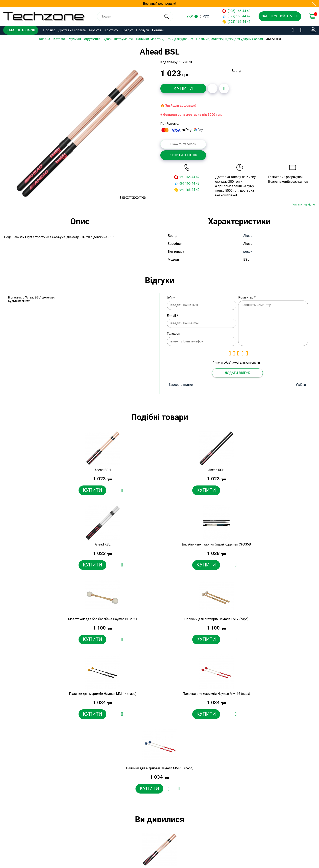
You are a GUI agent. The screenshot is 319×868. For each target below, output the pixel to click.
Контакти (111, 30)
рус (206, 16)
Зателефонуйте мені (280, 16)
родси (248, 251)
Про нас (49, 30)
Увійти (301, 384)
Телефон (173, 334)
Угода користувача (114, 855)
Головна (44, 39)
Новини (158, 30)
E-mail (172, 315)
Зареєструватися (182, 384)
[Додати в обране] (213, 88)
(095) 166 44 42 (236, 11)
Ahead (248, 236)
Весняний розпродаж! (160, 4)
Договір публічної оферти (120, 848)
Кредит (127, 30)
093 (182, 190)
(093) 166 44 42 (236, 22)
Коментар (247, 297)
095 (182, 177)
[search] (167, 16)
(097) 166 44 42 (236, 16)
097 (182, 183)
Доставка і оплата (72, 30)
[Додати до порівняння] (224, 88)
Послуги (142, 30)
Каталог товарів (21, 30)
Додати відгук (237, 373)
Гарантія (95, 30)
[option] (80, 133)
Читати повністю (304, 204)
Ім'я (171, 297)
